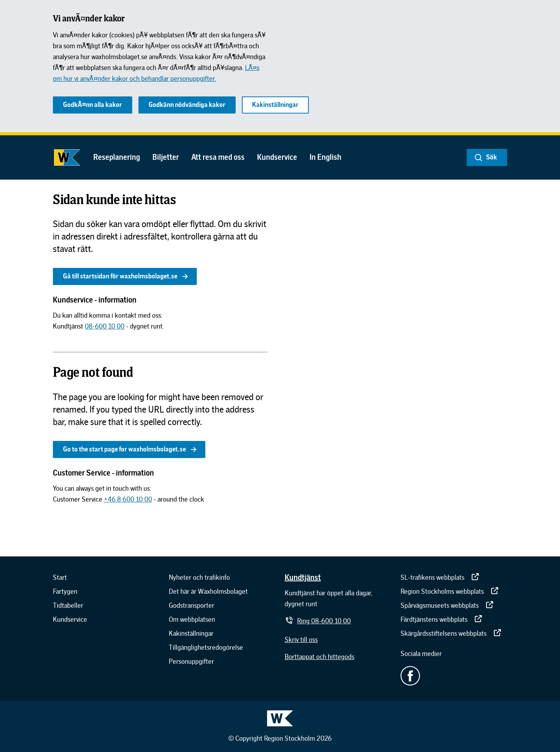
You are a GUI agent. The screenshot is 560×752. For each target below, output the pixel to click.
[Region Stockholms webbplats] (450, 591)
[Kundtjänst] (303, 577)
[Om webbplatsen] (192, 619)
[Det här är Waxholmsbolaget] (208, 591)
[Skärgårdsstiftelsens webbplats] (451, 633)
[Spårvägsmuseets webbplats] (447, 605)
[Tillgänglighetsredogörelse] (206, 647)
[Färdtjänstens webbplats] (442, 619)
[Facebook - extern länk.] (454, 676)
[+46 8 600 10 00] (128, 499)
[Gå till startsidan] (67, 157)
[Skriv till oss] (301, 640)
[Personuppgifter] (191, 661)
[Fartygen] (65, 591)
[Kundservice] (70, 619)
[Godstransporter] (192, 605)
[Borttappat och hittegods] (319, 657)
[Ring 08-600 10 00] (318, 621)
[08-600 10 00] (105, 326)
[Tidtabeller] (68, 605)
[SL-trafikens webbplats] (440, 577)
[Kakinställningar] (191, 633)
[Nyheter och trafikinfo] (199, 577)
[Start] (60, 577)
